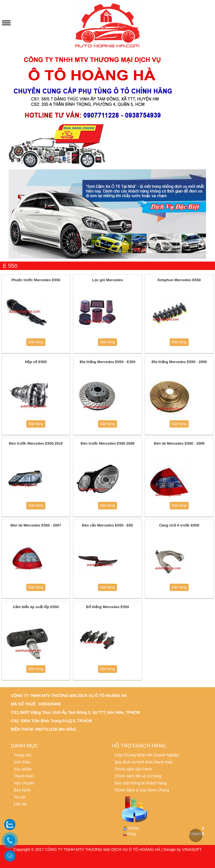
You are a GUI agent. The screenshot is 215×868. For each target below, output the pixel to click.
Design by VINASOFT (183, 849)
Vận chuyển (24, 783)
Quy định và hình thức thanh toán (144, 762)
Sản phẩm (23, 769)
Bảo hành (22, 790)
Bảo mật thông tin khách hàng (141, 783)
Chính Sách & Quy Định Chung (142, 790)
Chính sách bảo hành (133, 769)
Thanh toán (24, 776)
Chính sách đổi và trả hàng (138, 776)
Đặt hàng (36, 342)
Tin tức (20, 797)
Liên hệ (20, 804)
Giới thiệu (22, 762)
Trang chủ (23, 755)
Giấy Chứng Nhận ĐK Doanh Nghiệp (147, 755)
